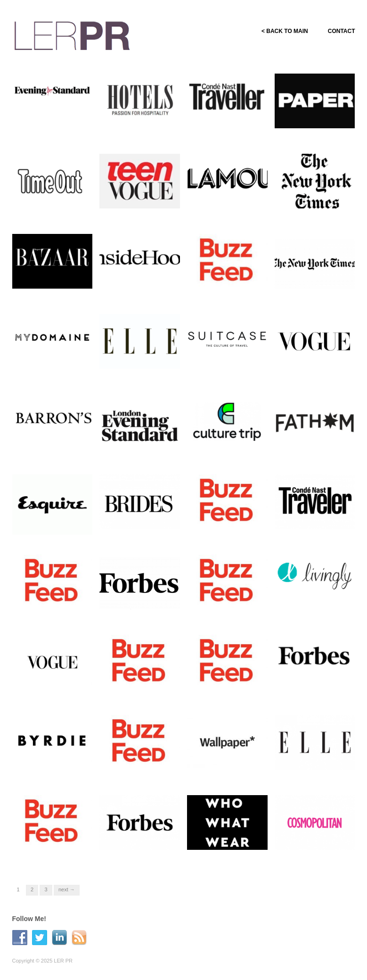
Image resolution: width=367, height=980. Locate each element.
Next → (67, 889)
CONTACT (342, 31)
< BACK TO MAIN (285, 31)
